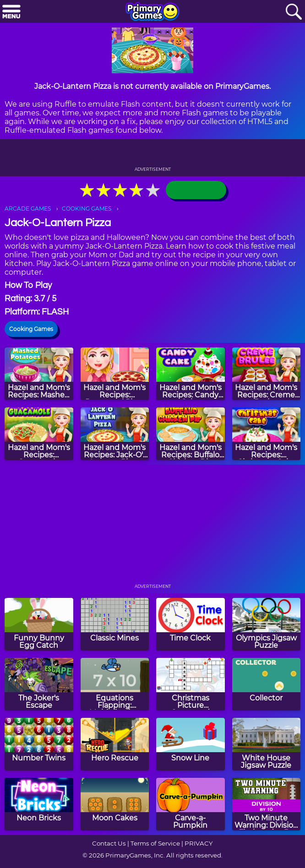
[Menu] (11, 12)
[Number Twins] (39, 744)
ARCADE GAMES (28, 209)
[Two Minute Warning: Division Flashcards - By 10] (267, 804)
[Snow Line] (191, 744)
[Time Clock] (191, 624)
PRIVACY (199, 843)
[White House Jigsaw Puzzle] (267, 744)
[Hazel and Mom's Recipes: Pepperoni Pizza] (115, 374)
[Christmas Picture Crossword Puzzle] (191, 684)
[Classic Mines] (115, 624)
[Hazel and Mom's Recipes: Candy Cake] (191, 374)
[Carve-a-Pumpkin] (191, 804)
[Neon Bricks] (39, 804)
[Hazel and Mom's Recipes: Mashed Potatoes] (39, 374)
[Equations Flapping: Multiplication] (115, 684)
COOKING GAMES (87, 209)
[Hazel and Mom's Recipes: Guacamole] (39, 434)
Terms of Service (155, 843)
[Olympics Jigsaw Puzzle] (267, 624)
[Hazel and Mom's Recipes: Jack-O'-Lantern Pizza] (115, 434)
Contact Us (109, 843)
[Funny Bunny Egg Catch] (39, 624)
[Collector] (267, 684)
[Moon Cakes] (115, 804)
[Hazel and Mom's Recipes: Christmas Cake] (267, 434)
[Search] (294, 12)
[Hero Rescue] (115, 744)
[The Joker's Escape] (39, 684)
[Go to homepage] (152, 12)
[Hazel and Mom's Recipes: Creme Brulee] (267, 374)
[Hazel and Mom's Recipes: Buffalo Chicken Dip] (191, 434)
